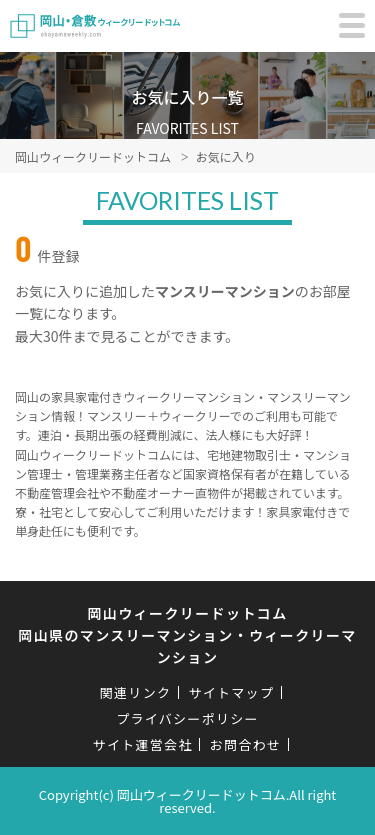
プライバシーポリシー (187, 718)
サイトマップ (231, 692)
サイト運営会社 (143, 744)
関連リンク (136, 692)
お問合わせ (246, 744)
